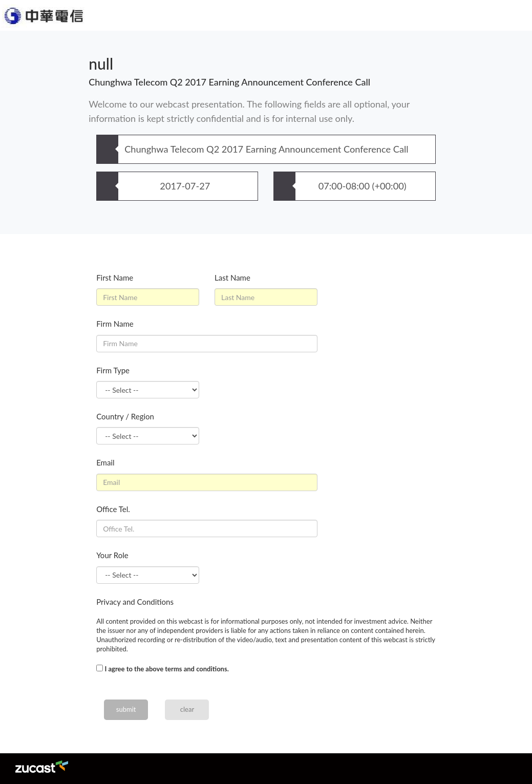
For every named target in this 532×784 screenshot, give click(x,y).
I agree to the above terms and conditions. (166, 669)
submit (126, 709)
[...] (100, 668)
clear (187, 709)
